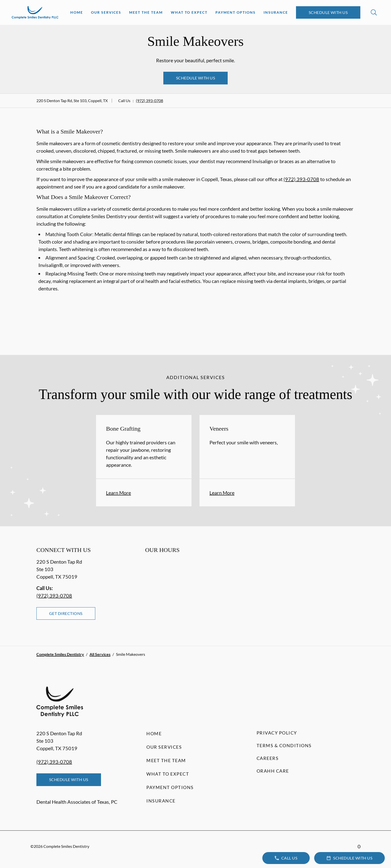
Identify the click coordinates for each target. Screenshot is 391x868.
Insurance (276, 12)
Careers (268, 758)
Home (77, 12)
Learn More (118, 493)
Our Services (106, 12)
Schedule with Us (328, 12)
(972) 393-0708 (149, 100)
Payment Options (236, 12)
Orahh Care (273, 771)
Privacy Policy (277, 733)
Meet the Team (146, 12)
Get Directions (66, 613)
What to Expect (189, 12)
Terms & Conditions (284, 745)
